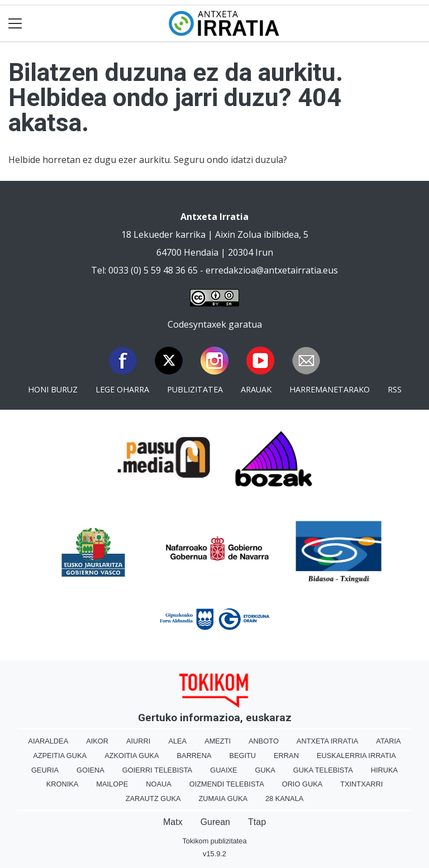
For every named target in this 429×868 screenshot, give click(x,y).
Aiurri (138, 741)
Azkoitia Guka (132, 756)
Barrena (194, 756)
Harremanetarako (330, 389)
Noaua (159, 784)
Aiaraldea (48, 741)
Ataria (388, 741)
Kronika (63, 784)
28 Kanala (284, 799)
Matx (173, 822)
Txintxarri (361, 784)
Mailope (112, 784)
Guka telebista (323, 770)
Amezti (218, 741)
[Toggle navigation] (15, 24)
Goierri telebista (157, 770)
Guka (265, 770)
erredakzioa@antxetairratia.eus (272, 270)
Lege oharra (122, 389)
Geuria (45, 770)
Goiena (90, 770)
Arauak (256, 389)
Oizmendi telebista (227, 784)
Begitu (242, 756)
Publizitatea (195, 389)
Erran (286, 756)
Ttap (257, 822)
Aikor (97, 741)
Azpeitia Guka (60, 756)
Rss (395, 389)
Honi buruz (53, 389)
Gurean (215, 822)
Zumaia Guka (223, 799)
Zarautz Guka (153, 799)
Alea (177, 741)
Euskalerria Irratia (356, 756)
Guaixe (223, 770)
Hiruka (384, 770)
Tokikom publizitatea (214, 841)
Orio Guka (302, 784)
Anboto (264, 741)
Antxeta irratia (327, 741)
